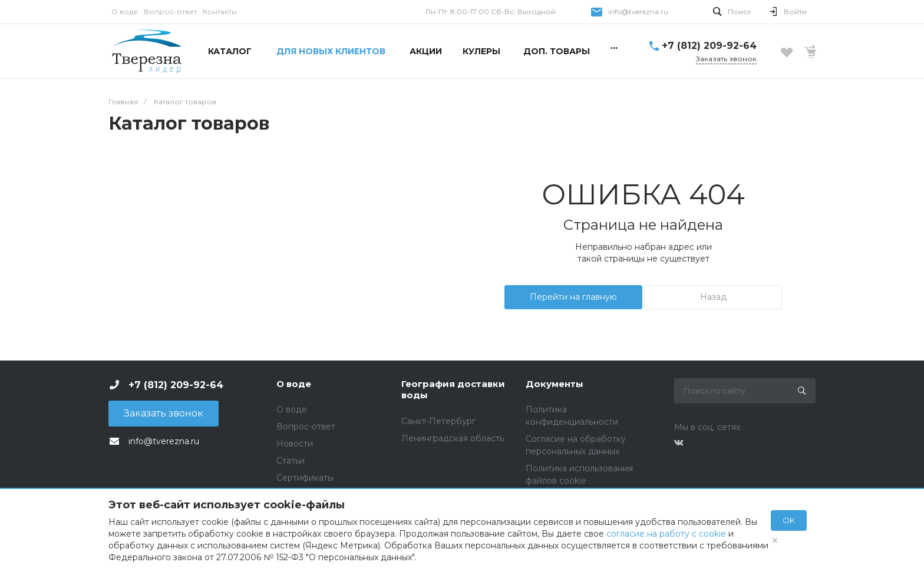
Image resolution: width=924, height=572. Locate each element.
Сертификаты (305, 478)
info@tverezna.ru (638, 11)
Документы (555, 384)
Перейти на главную (573, 297)
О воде (125, 11)
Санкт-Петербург (438, 421)
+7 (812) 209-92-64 (709, 46)
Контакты (220, 11)
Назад (713, 297)
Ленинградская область (453, 438)
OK (789, 520)
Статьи (291, 461)
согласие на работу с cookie (666, 534)
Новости (295, 444)
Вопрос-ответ (170, 11)
